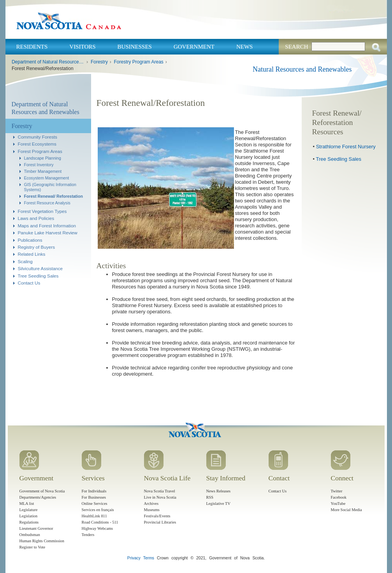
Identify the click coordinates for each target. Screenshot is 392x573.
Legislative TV (218, 504)
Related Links (32, 254)
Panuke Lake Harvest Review (48, 233)
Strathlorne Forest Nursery (346, 147)
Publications (30, 240)
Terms (149, 558)
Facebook (339, 497)
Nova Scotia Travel (160, 491)
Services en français (98, 510)
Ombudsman (30, 535)
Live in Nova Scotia (160, 497)
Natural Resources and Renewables (302, 69)
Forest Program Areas (40, 151)
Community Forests (38, 137)
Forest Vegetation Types (42, 211)
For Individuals (94, 491)
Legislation (29, 516)
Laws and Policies (36, 218)
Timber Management (43, 171)
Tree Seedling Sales (38, 276)
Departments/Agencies (38, 497)
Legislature (29, 510)
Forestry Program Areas (138, 62)
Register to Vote (33, 547)
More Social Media (346, 510)
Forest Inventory (39, 165)
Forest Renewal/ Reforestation (54, 196)
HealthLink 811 (94, 516)
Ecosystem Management (47, 178)
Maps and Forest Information (47, 226)
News (245, 47)
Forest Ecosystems (37, 144)
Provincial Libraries (160, 522)
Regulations (29, 522)
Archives (151, 504)
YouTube (338, 504)
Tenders (88, 535)
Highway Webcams (98, 528)
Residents (32, 47)
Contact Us (29, 283)
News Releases (219, 491)
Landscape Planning (43, 158)
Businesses (135, 47)
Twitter (337, 491)
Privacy (134, 558)
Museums (152, 510)
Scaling (25, 261)
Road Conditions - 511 (100, 522)
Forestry (99, 62)
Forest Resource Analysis (47, 203)
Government (194, 47)
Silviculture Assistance (40, 268)
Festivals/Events (157, 516)
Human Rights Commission (42, 541)
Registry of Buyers (36, 247)
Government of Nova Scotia (42, 491)
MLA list (27, 504)
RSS (210, 497)
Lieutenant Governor (36, 528)
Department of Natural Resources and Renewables (48, 62)
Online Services (95, 504)
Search (296, 47)
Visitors (82, 47)
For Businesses (94, 497)
